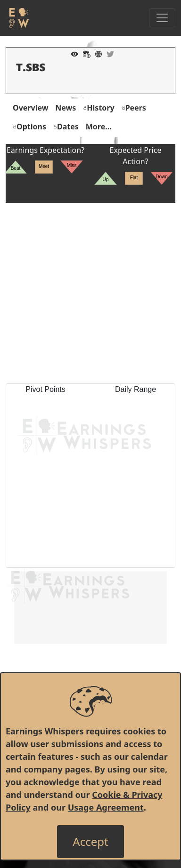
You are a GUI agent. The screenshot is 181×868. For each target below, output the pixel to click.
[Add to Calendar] (84, 53)
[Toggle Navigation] (162, 18)
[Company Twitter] (108, 53)
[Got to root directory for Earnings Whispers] (17, 18)
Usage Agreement (106, 807)
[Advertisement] (90, 293)
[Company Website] (96, 53)
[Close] (90, 842)
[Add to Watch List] (72, 53)
